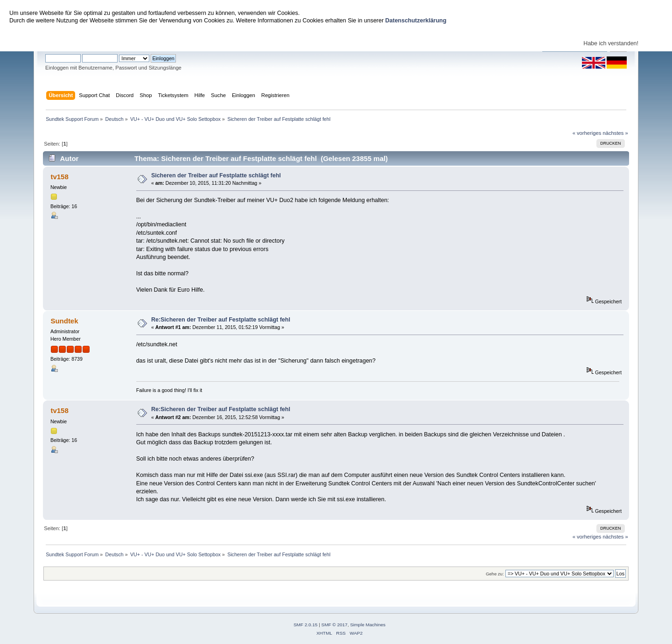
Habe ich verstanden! (611, 43)
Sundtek (64, 321)
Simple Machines (368, 625)
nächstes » (616, 133)
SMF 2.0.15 (306, 625)
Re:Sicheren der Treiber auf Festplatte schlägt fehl (221, 320)
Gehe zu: (495, 574)
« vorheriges (587, 133)
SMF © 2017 (335, 625)
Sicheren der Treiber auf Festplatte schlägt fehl (216, 175)
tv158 (59, 177)
